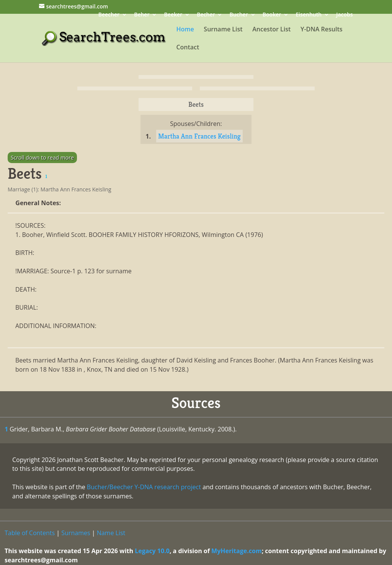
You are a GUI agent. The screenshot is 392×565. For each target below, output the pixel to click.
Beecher (109, 15)
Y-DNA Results (322, 30)
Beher (142, 15)
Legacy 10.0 (152, 551)
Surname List (223, 30)
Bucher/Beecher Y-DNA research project (144, 487)
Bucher (239, 15)
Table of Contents (30, 533)
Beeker (173, 15)
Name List (111, 533)
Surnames (76, 533)
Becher (206, 15)
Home (185, 30)
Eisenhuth (309, 15)
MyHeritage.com (237, 551)
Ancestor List (271, 30)
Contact (188, 48)
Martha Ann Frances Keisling (199, 136)
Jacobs (344, 15)
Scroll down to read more (42, 158)
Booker (272, 15)
